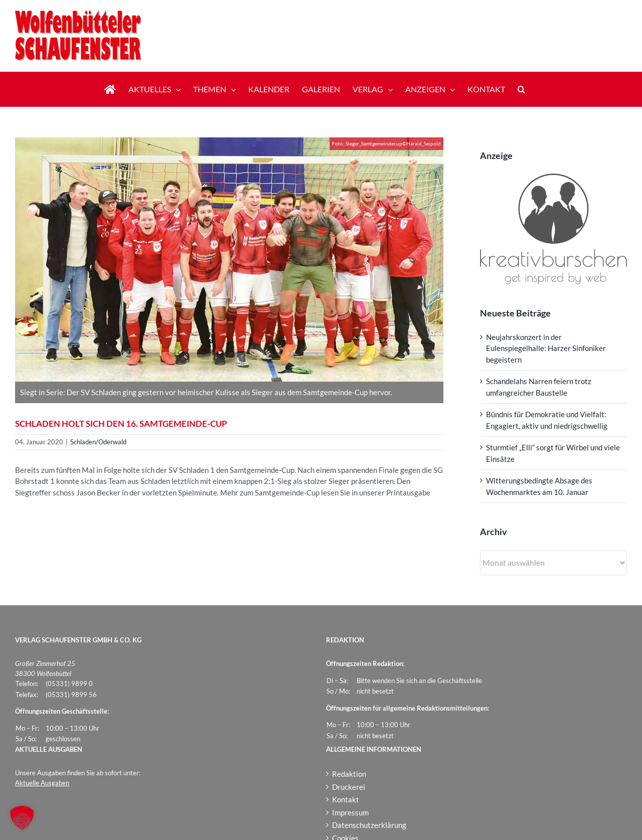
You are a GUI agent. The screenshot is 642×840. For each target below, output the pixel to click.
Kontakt (346, 799)
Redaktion (349, 774)
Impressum (350, 812)
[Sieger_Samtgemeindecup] (229, 260)
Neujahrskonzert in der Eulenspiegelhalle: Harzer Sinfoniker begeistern (546, 348)
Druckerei (349, 787)
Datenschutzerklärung (369, 825)
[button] (521, 89)
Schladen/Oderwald (98, 442)
